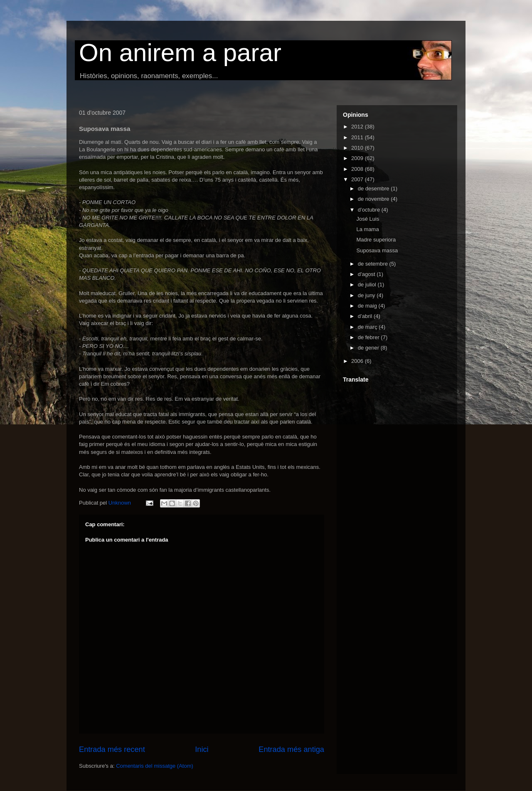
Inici (202, 749)
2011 (358, 137)
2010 (358, 148)
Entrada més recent (112, 749)
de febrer (369, 337)
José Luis (368, 219)
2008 (358, 169)
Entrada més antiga (291, 749)
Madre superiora (376, 240)
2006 (358, 361)
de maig (368, 306)
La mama (367, 229)
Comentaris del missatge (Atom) (155, 766)
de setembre (374, 264)
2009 (358, 158)
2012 (358, 127)
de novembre (374, 199)
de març (368, 327)
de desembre (374, 189)
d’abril (366, 316)
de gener (369, 348)
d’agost (367, 274)
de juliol (368, 285)
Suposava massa (377, 250)
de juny (367, 295)
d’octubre (370, 210)
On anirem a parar (180, 53)
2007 (358, 179)
